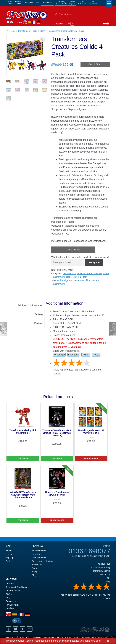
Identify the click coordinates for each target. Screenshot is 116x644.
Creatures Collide (82, 280)
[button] (42, 40)
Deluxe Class (39, 31)
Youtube (23, 629)
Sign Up (10, 558)
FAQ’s (9, 594)
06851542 (56, 637)
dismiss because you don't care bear (81, 641)
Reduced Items (39, 558)
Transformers (48, 3)
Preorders (29, 3)
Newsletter (37, 565)
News (20, 22)
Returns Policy (13, 591)
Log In (9, 554)
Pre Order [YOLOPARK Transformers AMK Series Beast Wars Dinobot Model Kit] (23, 520)
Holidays (10, 608)
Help (8, 598)
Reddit (96, 355)
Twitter (86, 355)
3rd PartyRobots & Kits (61, 3)
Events (35, 568)
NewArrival (10, 3)
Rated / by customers (66, 370)
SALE (106, 274)
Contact (11, 22)
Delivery (10, 584)
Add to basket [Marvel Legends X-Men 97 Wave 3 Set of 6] (91, 458)
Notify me (94, 263)
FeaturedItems (19, 3)
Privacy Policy (13, 605)
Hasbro (95, 280)
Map (108, 581)
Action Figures (64, 280)
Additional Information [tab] (30, 305)
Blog (34, 575)
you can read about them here (42, 641)
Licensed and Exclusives (90, 274)
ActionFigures (72, 3)
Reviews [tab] (39, 323)
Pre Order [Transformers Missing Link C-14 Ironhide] (23, 458)
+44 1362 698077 (81, 556)
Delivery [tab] (39, 314)
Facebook (73, 355)
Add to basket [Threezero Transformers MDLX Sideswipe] (57, 520)
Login (15, 22)
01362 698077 (89, 551)
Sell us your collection (42, 561)
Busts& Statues (82, 3)
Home (8, 22)
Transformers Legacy (77, 277)
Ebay (30, 629)
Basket (9, 561)
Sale (38, 3)
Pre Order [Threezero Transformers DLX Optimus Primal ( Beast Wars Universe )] (57, 458)
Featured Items (39, 551)
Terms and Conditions (16, 587)
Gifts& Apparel (93, 3)
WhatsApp (59, 355)
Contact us (11, 601)
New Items (37, 554)
